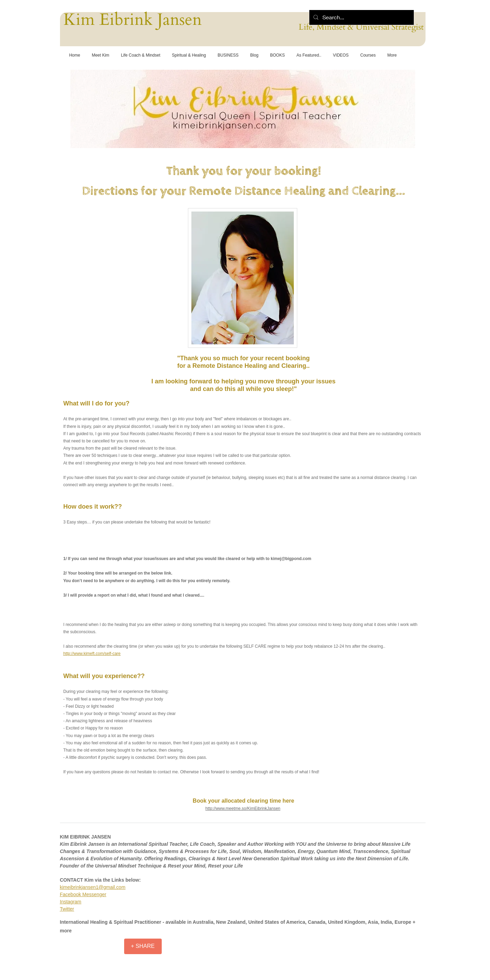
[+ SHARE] (143, 946)
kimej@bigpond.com (291, 559)
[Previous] (80, 107)
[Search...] (361, 17)
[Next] (406, 107)
